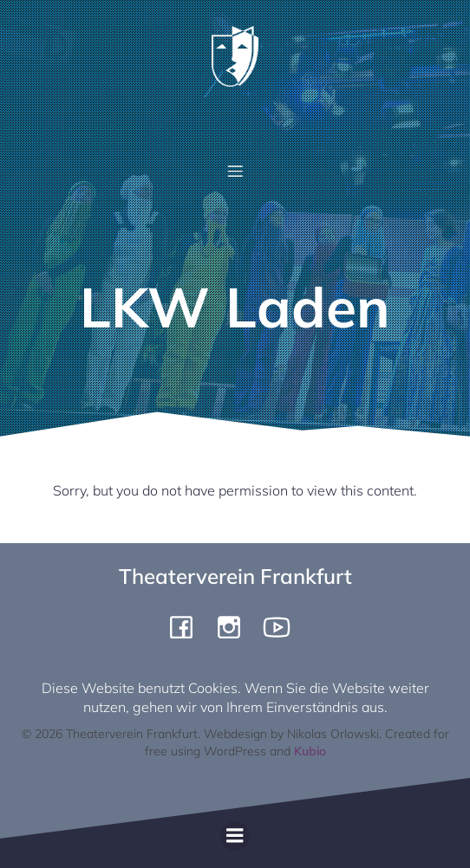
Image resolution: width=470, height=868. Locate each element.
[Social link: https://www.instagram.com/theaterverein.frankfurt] (235, 626)
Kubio (310, 751)
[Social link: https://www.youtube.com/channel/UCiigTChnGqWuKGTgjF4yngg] (283, 626)
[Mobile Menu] (235, 171)
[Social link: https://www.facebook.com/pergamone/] (188, 626)
